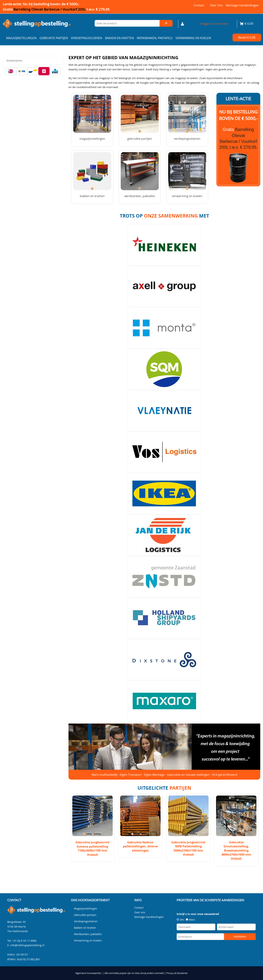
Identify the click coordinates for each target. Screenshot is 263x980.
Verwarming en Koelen (193, 38)
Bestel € (247, 38)
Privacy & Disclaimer (177, 973)
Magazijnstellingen (21, 38)
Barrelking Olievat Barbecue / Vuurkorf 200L (62, 9)
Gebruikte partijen (54, 38)
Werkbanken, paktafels (155, 38)
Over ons (216, 5)
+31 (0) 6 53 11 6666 (24, 941)
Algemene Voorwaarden (88, 973)
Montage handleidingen (242, 5)
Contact (199, 5)
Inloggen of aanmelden (214, 24)
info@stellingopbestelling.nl (27, 945)
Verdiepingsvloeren (86, 38)
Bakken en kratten (119, 38)
